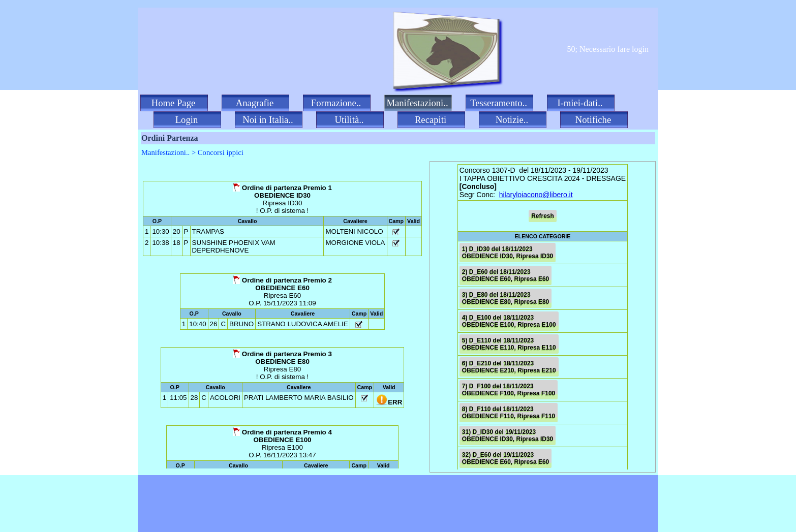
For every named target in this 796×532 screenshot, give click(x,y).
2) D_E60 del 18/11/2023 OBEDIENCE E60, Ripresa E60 (506, 275)
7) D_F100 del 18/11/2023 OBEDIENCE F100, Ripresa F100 (509, 390)
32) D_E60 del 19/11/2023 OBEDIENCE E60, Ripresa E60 (506, 458)
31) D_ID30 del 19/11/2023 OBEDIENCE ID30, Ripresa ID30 (508, 435)
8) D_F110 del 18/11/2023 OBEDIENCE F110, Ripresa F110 (509, 413)
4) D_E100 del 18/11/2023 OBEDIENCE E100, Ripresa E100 (509, 321)
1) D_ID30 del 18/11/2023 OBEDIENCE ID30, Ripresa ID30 (508, 253)
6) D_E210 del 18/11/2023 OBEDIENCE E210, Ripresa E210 (509, 367)
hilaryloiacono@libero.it (536, 195)
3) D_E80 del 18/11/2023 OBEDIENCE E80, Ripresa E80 (506, 298)
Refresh (543, 216)
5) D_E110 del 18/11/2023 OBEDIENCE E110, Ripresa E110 (509, 344)
